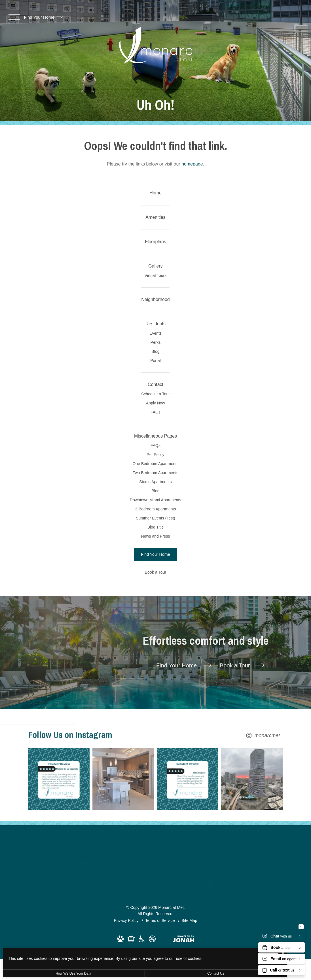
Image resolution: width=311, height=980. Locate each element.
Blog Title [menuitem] (155, 656)
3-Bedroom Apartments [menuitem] (155, 629)
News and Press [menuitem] (155, 670)
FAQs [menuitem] (155, 490)
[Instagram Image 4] (253, 914)
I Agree (183, 957)
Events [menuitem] (155, 377)
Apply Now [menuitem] (155, 476)
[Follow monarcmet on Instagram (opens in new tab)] (156, 871)
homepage (192, 164)
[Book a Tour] (155, 708)
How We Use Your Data (52, 973)
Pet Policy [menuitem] (155, 548)
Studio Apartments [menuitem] (155, 588)
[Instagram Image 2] (123, 914)
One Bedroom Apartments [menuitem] (155, 561)
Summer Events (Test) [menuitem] (155, 643)
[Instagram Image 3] (188, 914)
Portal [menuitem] (155, 418)
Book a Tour (242, 801)
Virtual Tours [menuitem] (155, 303)
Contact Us (151, 973)
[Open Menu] (14, 17)
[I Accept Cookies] (197, 952)
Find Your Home (43, 17)
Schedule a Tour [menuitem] (156, 463)
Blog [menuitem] (155, 405)
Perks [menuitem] (155, 391)
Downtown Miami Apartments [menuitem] (155, 616)
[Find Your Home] (155, 691)
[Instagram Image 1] (58, 914)
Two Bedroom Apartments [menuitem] (155, 575)
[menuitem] (155, 196)
